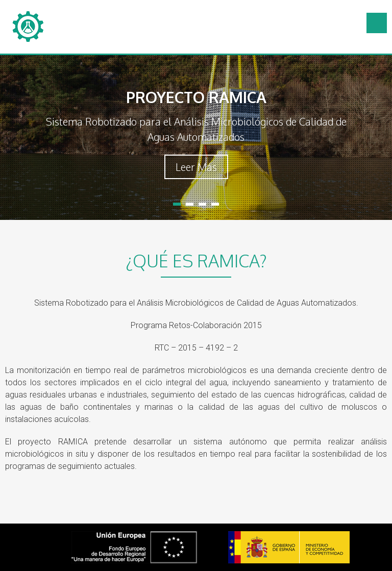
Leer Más (196, 167)
